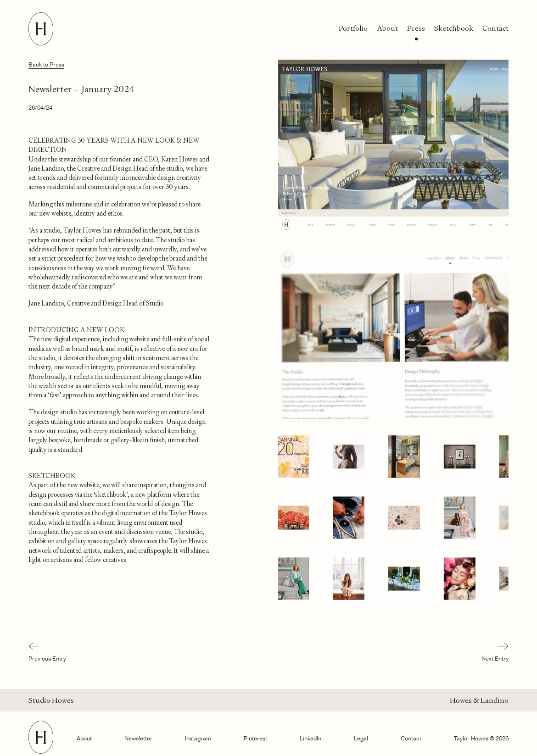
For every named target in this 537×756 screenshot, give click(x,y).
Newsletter (138, 738)
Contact (495, 28)
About (387, 28)
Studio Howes (51, 700)
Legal (361, 738)
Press (416, 28)
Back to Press (46, 64)
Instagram (198, 738)
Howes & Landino (479, 700)
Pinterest (255, 738)
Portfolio (353, 28)
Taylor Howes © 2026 (481, 738)
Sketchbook (454, 28)
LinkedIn (310, 738)
